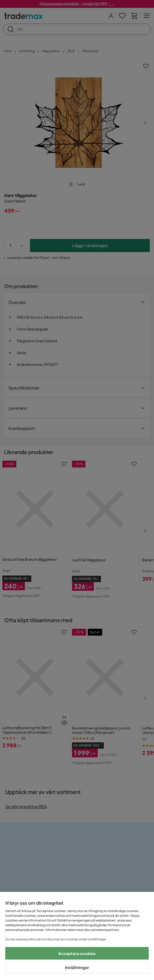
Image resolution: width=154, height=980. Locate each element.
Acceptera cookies (77, 953)
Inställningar (77, 967)
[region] (77, 936)
